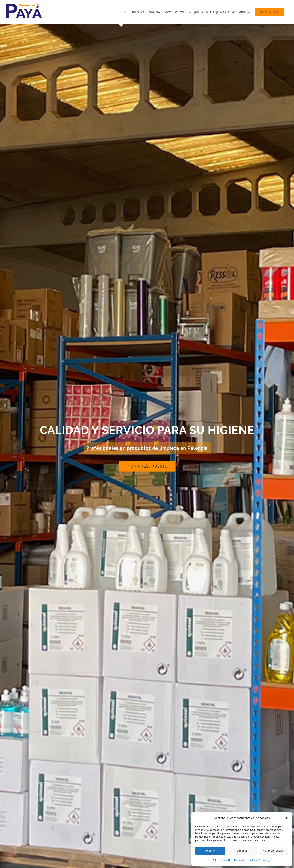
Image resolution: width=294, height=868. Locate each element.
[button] (286, 818)
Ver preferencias (273, 851)
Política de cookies (222, 860)
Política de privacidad (246, 860)
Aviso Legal (265, 860)
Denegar (242, 851)
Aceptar (210, 851)
